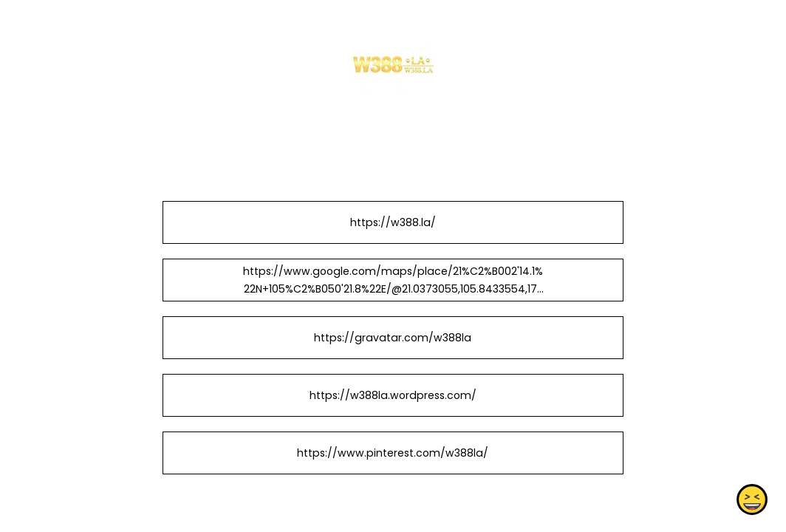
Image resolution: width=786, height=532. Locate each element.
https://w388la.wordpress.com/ (393, 395)
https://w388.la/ (393, 222)
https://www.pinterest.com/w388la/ (393, 453)
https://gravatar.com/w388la (393, 338)
